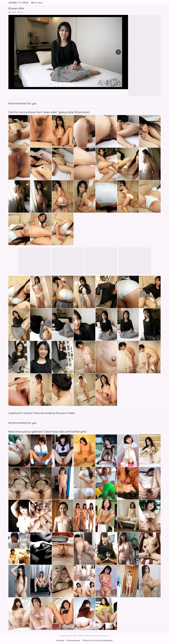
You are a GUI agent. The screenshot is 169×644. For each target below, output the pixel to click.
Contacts (60, 640)
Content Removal (73, 640)
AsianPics (18, 3)
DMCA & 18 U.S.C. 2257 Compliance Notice (97, 640)
